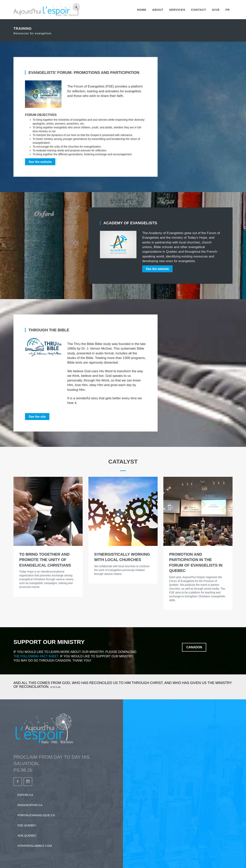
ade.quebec (27, 835)
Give (216, 10)
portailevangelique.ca (36, 815)
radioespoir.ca (30, 805)
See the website (40, 162)
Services (177, 10)
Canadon (194, 647)
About (158, 10)
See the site (37, 417)
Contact (199, 10)
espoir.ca (25, 795)
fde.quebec (27, 825)
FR (228, 10)
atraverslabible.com (35, 846)
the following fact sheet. (36, 656)
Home (142, 10)
